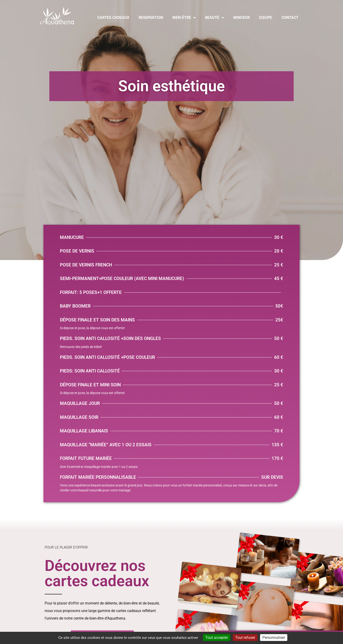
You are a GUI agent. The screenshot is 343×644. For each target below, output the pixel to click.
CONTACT (290, 18)
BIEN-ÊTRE (184, 18)
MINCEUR (242, 18)
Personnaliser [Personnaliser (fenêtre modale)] (274, 638)
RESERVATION (151, 18)
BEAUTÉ (214, 18)
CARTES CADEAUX (113, 18)
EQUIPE (266, 18)
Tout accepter (217, 638)
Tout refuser (245, 638)
